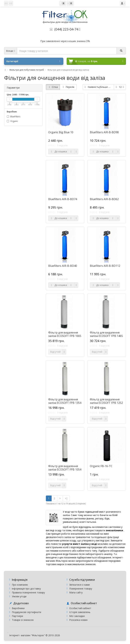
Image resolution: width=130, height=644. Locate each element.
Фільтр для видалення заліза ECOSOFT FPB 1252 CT (106, 403)
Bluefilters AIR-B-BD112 (105, 266)
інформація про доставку (26, 589)
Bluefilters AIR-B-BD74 (63, 199)
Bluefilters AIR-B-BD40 (63, 266)
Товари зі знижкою (23, 620)
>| (66, 498)
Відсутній (55, 352)
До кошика (58, 151)
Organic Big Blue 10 (61, 132)
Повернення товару (81, 589)
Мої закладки (77, 616)
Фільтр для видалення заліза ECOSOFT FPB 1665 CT (65, 336)
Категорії (33, 61)
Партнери (17, 616)
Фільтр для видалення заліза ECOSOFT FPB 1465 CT (106, 336)
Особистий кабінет (80, 608)
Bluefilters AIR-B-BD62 (104, 199)
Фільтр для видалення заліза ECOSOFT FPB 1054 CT (65, 469)
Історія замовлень (80, 612)
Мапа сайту (76, 592)
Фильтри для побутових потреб (27, 70)
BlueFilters (14, 117)
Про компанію (20, 585)
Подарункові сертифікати (26, 612)
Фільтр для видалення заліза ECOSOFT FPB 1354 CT (65, 403)
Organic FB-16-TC (101, 466)
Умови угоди (19, 596)
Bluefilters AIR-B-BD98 (104, 132)
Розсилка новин (78, 620)
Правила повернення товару (28, 592)
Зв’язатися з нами (79, 585)
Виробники (18, 608)
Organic (12, 121)
